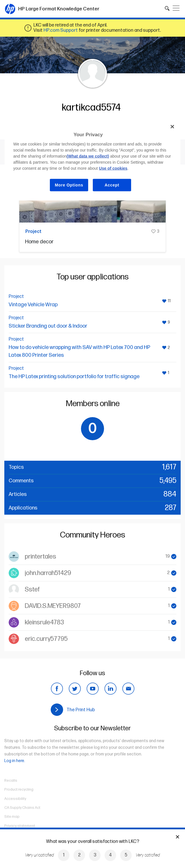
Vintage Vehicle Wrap (33, 305)
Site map (12, 817)
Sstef (32, 590)
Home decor (39, 242)
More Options (69, 185)
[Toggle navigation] (176, 8)
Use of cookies (113, 168)
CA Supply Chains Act (22, 808)
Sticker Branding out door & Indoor (48, 326)
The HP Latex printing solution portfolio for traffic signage (74, 377)
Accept (112, 185)
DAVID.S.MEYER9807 (53, 606)
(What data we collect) (88, 156)
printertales (40, 557)
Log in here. (15, 761)
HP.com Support (61, 30)
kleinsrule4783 (44, 622)
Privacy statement (20, 826)
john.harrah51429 (48, 573)
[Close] (172, 127)
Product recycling (19, 789)
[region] (92, 160)
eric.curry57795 (46, 639)
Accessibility (15, 799)
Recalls (11, 781)
